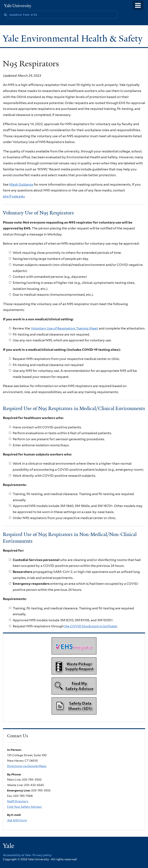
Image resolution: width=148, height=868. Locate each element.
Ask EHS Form (17, 820)
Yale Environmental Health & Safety (74, 38)
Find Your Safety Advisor (25, 807)
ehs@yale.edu (14, 196)
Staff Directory (18, 801)
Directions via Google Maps (27, 766)
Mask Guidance (21, 184)
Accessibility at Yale (17, 855)
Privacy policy (42, 855)
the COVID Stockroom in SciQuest (91, 626)
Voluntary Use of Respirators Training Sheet (64, 328)
